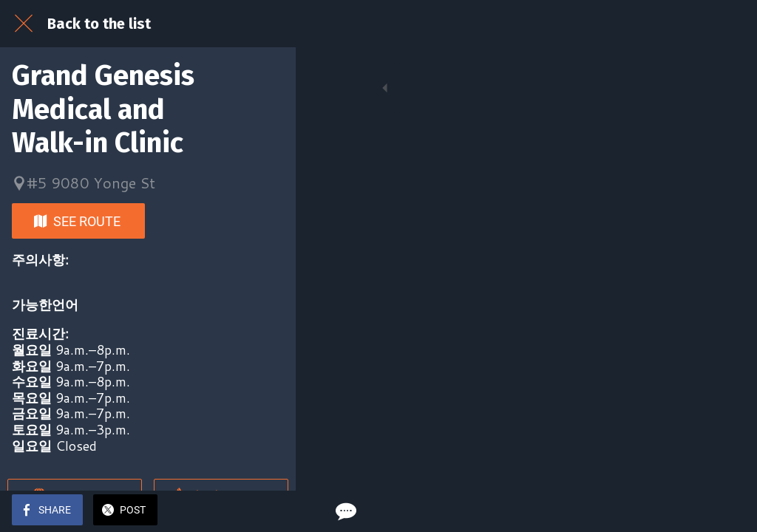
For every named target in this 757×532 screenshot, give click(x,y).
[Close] (24, 24)
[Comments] (727, 511)
